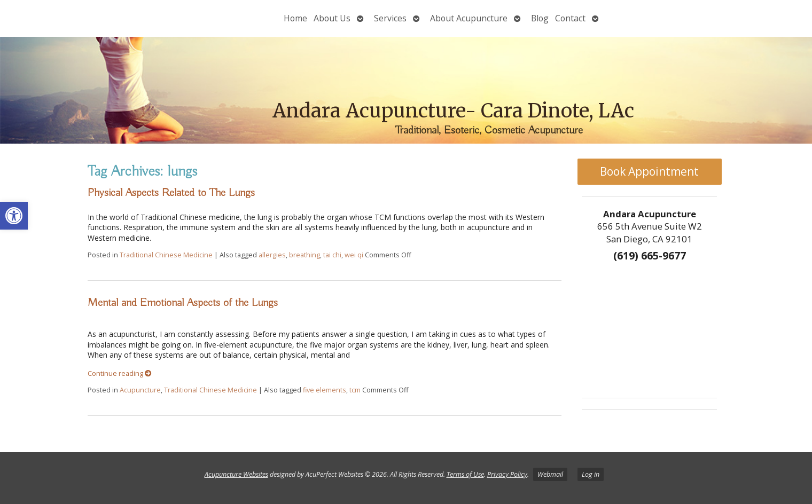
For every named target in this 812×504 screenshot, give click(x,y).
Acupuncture (140, 390)
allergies (272, 255)
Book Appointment (649, 171)
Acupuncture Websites (236, 474)
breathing (304, 255)
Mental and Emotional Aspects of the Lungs (183, 303)
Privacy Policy (507, 474)
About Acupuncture (469, 18)
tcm (355, 390)
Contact (570, 18)
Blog (540, 18)
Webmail (550, 474)
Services (390, 18)
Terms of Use (465, 474)
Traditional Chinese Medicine (166, 255)
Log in (591, 474)
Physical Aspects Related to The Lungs (171, 193)
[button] (14, 216)
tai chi (332, 255)
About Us (332, 18)
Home (295, 18)
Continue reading (120, 373)
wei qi (354, 255)
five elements (325, 390)
